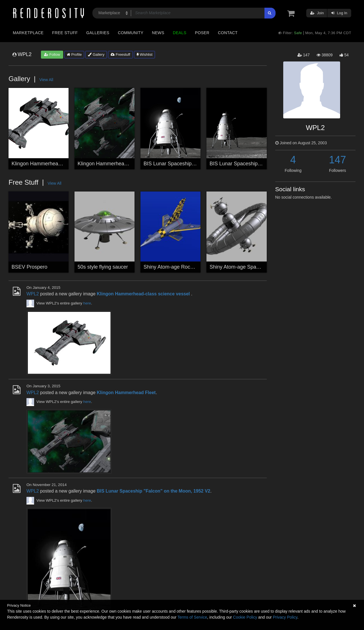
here (87, 303)
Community (131, 33)
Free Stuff (65, 33)
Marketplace (28, 33)
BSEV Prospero (30, 267)
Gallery (96, 54)
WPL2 (33, 294)
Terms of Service (192, 617)
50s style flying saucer (103, 267)
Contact (228, 33)
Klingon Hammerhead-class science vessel (60, 164)
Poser (202, 33)
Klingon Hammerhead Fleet (109, 164)
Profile (74, 54)
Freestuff (120, 54)
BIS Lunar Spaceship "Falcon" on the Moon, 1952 (266, 164)
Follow (52, 54)
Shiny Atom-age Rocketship (175, 267)
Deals (180, 33)
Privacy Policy (285, 617)
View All (46, 80)
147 (338, 160)
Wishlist (144, 54)
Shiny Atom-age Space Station (244, 267)
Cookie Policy (245, 617)
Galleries (98, 33)
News (158, 33)
